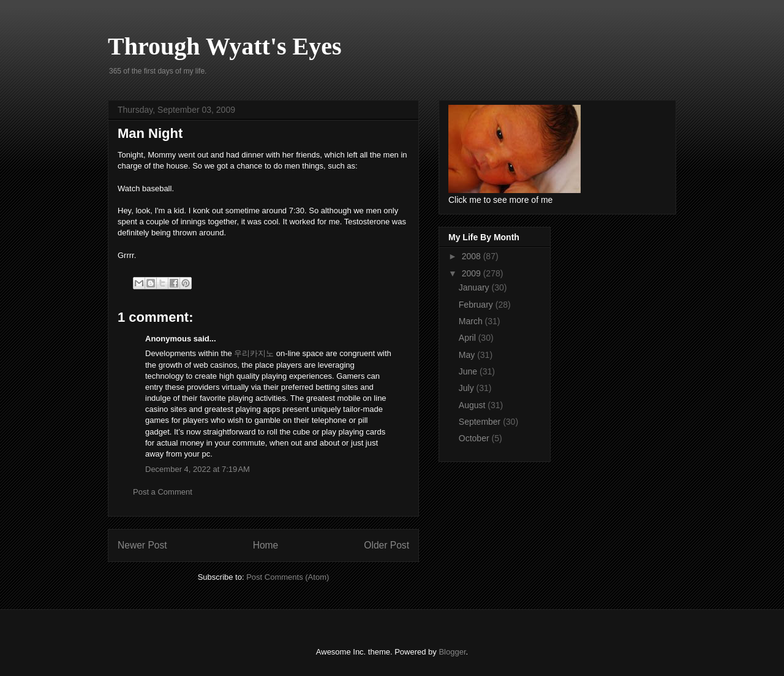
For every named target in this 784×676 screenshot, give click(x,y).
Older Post (386, 545)
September (481, 422)
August (473, 405)
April (469, 338)
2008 (473, 256)
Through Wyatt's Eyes (225, 46)
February (477, 305)
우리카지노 (254, 353)
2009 (473, 273)
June (469, 371)
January (475, 287)
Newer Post (142, 545)
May (468, 355)
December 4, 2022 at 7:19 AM (198, 469)
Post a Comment (163, 492)
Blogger (452, 652)
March (472, 321)
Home (266, 545)
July (468, 388)
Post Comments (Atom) (288, 577)
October (475, 438)
